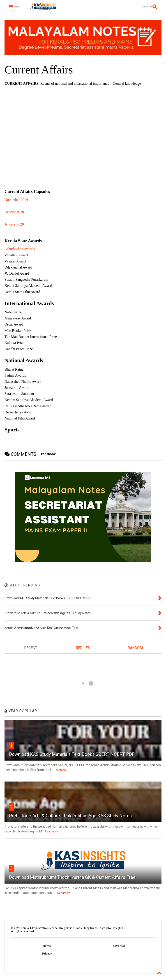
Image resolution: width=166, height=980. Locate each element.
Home (47, 946)
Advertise (119, 946)
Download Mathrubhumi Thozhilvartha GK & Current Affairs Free (72, 877)
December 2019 (16, 212)
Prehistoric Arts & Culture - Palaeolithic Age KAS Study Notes (70, 816)
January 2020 (14, 224)
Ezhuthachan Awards (20, 249)
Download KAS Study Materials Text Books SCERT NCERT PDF (72, 754)
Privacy (47, 954)
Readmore (60, 770)
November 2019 (16, 200)
